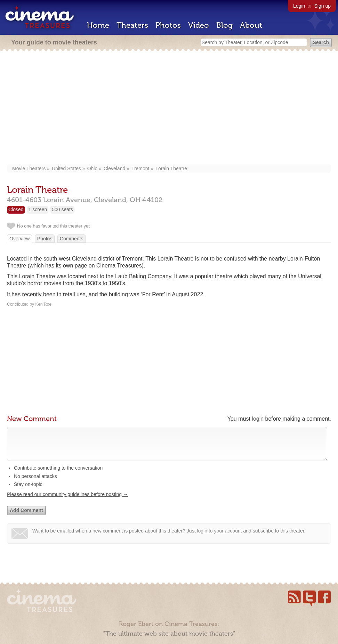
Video (199, 25)
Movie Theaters (29, 168)
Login (299, 6)
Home (98, 25)
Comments (72, 239)
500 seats (62, 209)
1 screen (38, 209)
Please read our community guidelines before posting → (67, 501)
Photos (168, 25)
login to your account (219, 538)
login (258, 419)
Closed (16, 209)
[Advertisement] (169, 108)
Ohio (92, 168)
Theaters (132, 25)
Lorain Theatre (171, 168)
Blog (224, 25)
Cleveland (114, 168)
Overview (19, 239)
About (251, 25)
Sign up (323, 6)
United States (66, 168)
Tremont (140, 168)
